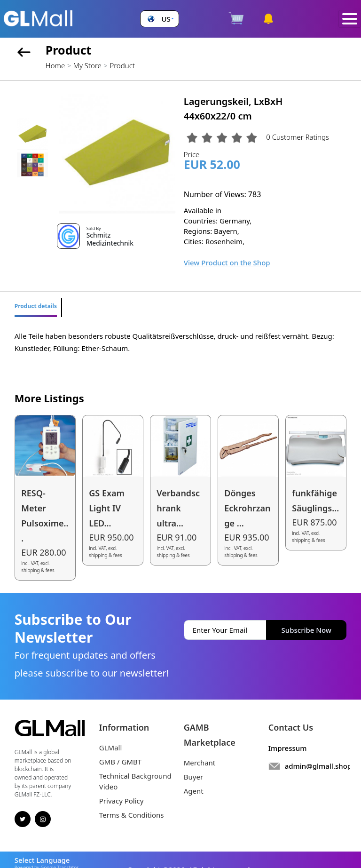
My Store (87, 65)
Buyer (193, 777)
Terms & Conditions (132, 815)
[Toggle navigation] (350, 19)
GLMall (111, 748)
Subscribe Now (306, 630)
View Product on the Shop (227, 263)
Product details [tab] (36, 306)
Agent (194, 791)
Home (55, 65)
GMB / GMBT (120, 762)
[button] (159, 19)
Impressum (288, 748)
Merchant (200, 763)
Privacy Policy (122, 801)
